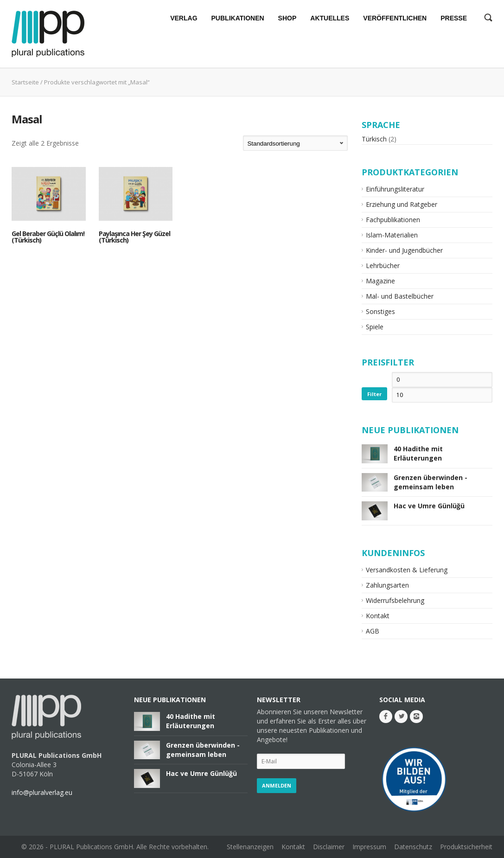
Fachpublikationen (393, 220)
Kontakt (378, 616)
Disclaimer (329, 847)
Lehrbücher (383, 266)
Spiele (375, 327)
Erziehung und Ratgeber (402, 204)
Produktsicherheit (466, 847)
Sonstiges (380, 311)
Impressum (369, 847)
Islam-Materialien (392, 235)
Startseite (25, 82)
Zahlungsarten (387, 585)
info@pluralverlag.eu (42, 792)
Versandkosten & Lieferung (407, 570)
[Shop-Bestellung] (295, 143)
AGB (373, 631)
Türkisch (374, 139)
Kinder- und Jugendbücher (404, 250)
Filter (374, 394)
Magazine (380, 281)
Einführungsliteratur (395, 189)
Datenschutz (413, 847)
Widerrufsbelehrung (395, 600)
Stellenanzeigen (250, 847)
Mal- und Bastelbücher (400, 296)
